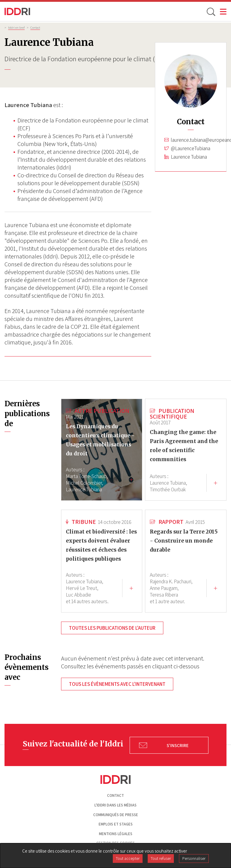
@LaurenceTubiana (191, 148)
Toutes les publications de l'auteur (112, 628)
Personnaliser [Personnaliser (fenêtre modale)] (194, 858)
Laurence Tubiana (189, 157)
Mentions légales (116, 834)
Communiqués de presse (116, 815)
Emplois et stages (116, 824)
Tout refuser (161, 858)
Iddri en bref (16, 27)
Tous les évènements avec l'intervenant (117, 684)
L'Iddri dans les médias (115, 805)
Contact (35, 27)
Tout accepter (128, 858)
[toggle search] (211, 11)
